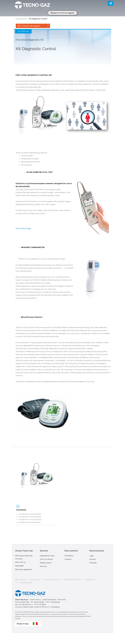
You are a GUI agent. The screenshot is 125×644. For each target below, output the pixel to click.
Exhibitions (69, 556)
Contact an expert (33, 26)
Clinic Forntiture (46, 559)
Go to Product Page (23, 228)
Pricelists (93, 563)
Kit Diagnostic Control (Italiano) (30, 522)
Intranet (92, 559)
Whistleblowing (26, 583)
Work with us (20, 562)
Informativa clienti (51, 580)
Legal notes (35, 580)
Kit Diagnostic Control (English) (30, 514)
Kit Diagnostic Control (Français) (30, 519)
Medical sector (21, 19)
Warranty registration (24, 569)
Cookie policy (90, 580)
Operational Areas (47, 556)
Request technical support (62, 13)
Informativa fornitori (72, 580)
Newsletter (19, 566)
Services (43, 566)
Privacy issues (20, 580)
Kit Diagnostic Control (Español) (30, 517)
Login (92, 556)
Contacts (68, 559)
